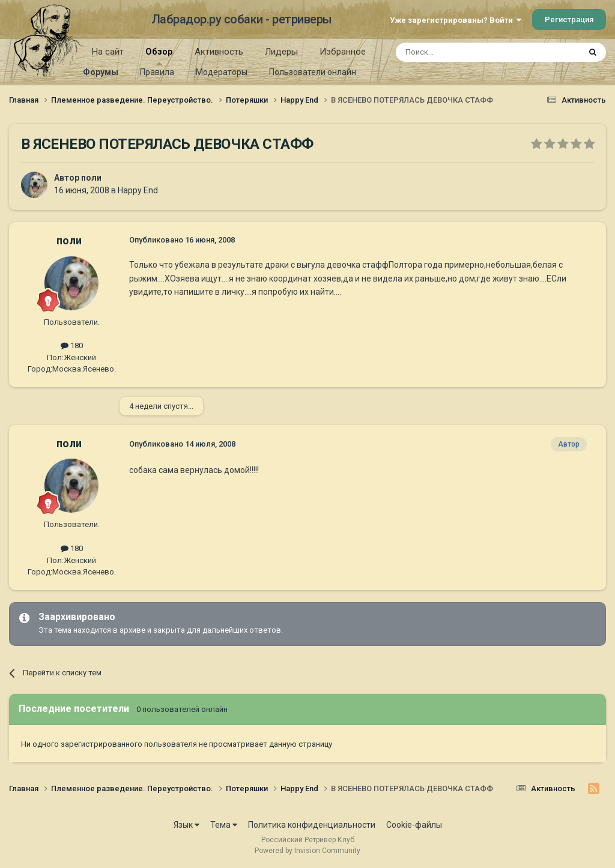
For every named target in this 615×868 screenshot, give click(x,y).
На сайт (108, 52)
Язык (186, 825)
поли (91, 178)
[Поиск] (460, 52)
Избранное (343, 52)
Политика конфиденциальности (312, 825)
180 (72, 345)
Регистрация (569, 20)
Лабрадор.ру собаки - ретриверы (242, 19)
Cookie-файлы (414, 825)
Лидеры (281, 52)
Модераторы (222, 72)
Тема (224, 825)
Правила (157, 72)
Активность (219, 52)
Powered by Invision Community (307, 851)
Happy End (138, 190)
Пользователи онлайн (313, 72)
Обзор (159, 56)
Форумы (101, 72)
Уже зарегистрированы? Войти (456, 20)
